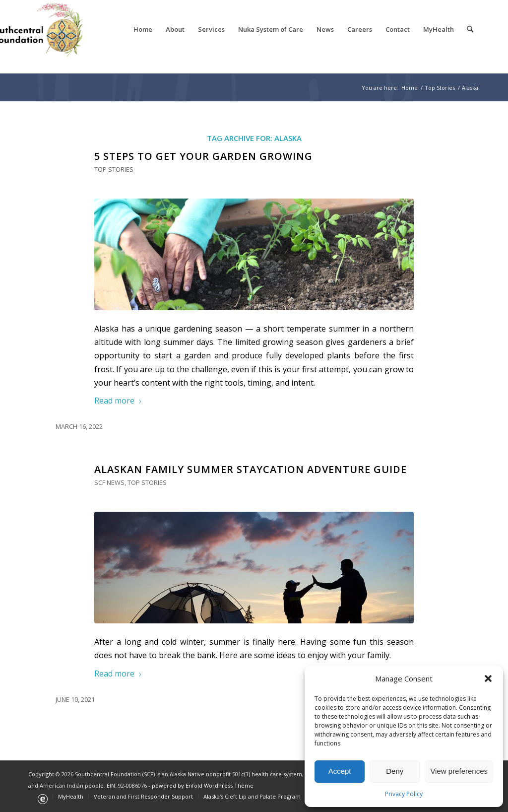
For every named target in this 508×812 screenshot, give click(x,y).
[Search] (470, 29)
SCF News (109, 482)
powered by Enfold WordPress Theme (203, 785)
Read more (118, 401)
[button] (488, 678)
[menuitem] (143, 29)
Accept (340, 771)
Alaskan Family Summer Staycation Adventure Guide (251, 469)
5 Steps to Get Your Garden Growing (203, 156)
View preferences (459, 771)
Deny (395, 771)
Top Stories (114, 169)
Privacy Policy (404, 794)
